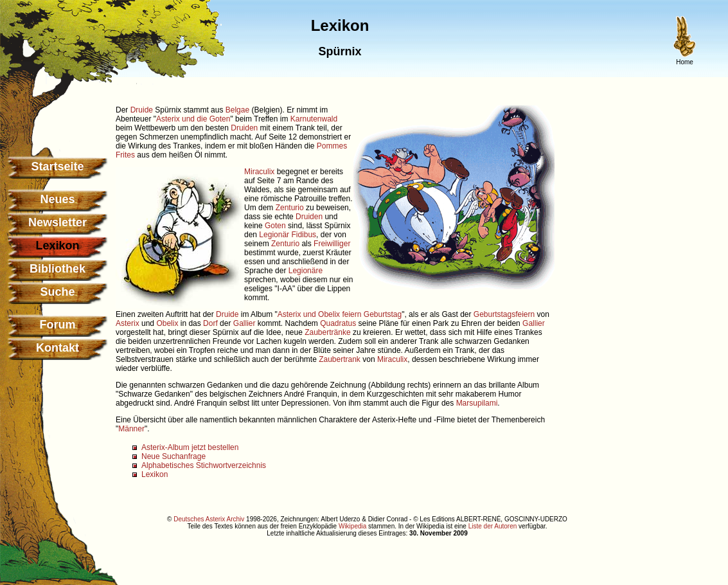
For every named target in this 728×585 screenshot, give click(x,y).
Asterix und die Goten (193, 119)
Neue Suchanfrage (173, 456)
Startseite (57, 166)
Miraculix (259, 172)
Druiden (244, 128)
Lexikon (155, 474)
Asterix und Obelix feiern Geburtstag (340, 314)
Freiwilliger (332, 244)
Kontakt (58, 348)
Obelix (167, 323)
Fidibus (304, 235)
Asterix (128, 323)
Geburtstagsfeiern (504, 314)
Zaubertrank (340, 359)
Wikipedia (352, 526)
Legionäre (306, 271)
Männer (131, 429)
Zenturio (290, 208)
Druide (142, 110)
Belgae (237, 110)
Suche (57, 292)
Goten (275, 226)
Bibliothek (58, 269)
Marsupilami (477, 403)
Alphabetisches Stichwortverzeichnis (204, 465)
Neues (57, 199)
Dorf (210, 323)
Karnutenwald (314, 119)
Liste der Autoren (493, 526)
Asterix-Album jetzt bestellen (190, 447)
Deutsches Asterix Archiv (209, 519)
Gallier (244, 323)
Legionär (274, 235)
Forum (58, 325)
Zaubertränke (327, 332)
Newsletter (58, 222)
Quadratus (338, 323)
